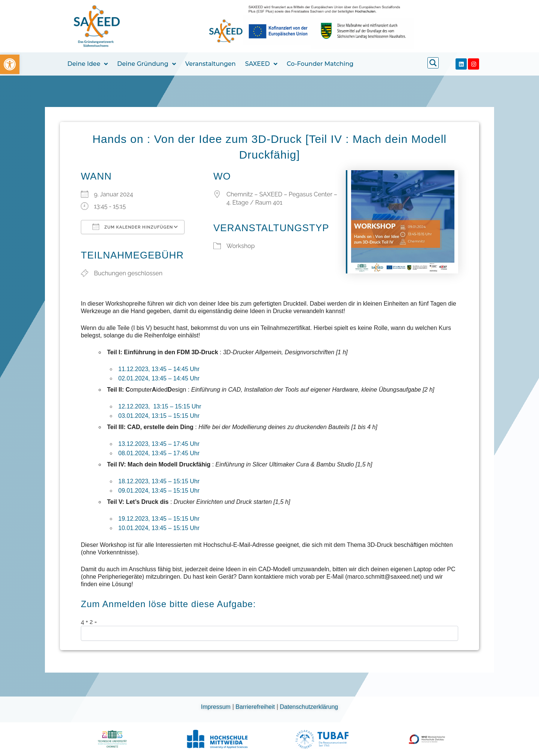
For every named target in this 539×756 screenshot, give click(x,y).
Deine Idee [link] (88, 64)
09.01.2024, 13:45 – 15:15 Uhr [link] (159, 491)
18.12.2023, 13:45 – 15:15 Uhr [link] (159, 481)
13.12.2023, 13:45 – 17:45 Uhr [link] (159, 444)
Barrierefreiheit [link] (256, 707)
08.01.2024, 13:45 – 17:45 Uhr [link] (159, 453)
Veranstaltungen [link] (211, 64)
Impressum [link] (217, 707)
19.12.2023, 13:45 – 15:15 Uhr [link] (159, 519)
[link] (10, 64)
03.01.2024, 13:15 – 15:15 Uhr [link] (159, 416)
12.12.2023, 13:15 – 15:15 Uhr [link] (160, 406)
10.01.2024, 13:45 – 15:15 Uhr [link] (159, 528)
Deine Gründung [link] (147, 64)
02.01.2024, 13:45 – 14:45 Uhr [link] (159, 378)
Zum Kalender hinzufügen (133, 227)
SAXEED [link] (261, 64)
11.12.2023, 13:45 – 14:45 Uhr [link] (159, 369)
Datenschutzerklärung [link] (309, 707)
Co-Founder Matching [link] (320, 64)
